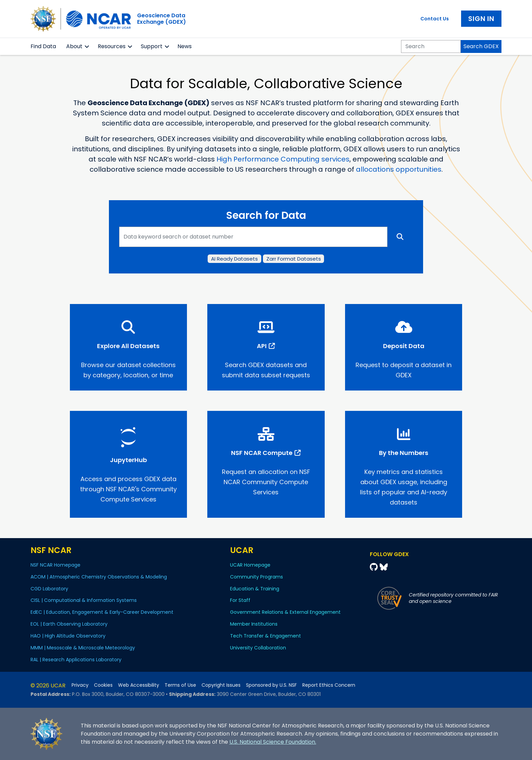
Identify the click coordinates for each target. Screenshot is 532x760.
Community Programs (256, 577)
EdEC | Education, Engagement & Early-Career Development (102, 612)
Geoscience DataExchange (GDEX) (161, 19)
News (185, 46)
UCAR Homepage (250, 565)
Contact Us (435, 19)
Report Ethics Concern (329, 685)
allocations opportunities (399, 169)
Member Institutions (254, 624)
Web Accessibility (139, 685)
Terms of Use (180, 685)
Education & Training (255, 589)
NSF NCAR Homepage (55, 565)
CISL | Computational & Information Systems (84, 600)
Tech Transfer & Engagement (265, 636)
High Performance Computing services (283, 159)
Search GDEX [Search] (481, 46)
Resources (112, 46)
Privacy (80, 685)
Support (152, 46)
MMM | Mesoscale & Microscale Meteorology (83, 648)
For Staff (240, 600)
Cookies (103, 685)
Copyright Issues (221, 685)
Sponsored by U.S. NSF (271, 685)
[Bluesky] (384, 567)
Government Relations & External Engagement (285, 612)
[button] (87, 46)
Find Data (43, 46)
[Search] (431, 46)
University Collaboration (258, 648)
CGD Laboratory (49, 589)
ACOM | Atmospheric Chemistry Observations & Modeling (99, 577)
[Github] (375, 567)
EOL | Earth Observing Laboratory (69, 624)
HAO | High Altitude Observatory (68, 636)
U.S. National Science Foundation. (273, 742)
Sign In (481, 19)
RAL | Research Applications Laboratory (76, 660)
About (74, 46)
